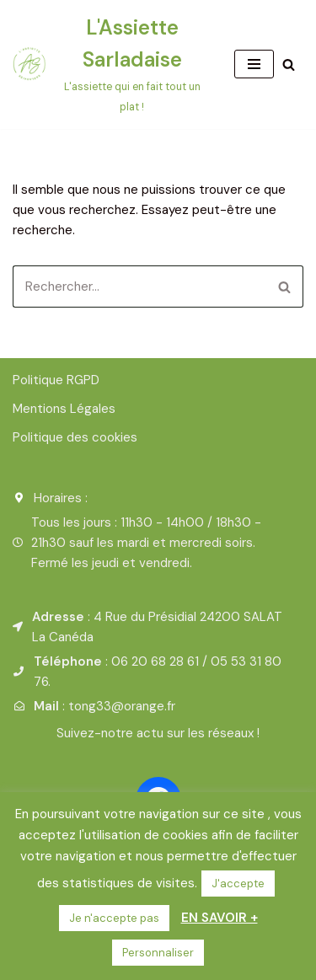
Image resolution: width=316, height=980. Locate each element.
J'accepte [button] (238, 884)
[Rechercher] (289, 64)
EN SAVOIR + (220, 918)
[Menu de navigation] (254, 64)
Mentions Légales (64, 409)
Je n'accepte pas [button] (114, 918)
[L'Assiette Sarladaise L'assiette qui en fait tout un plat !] (111, 64)
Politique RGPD (56, 380)
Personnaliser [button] (158, 953)
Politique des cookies (75, 437)
